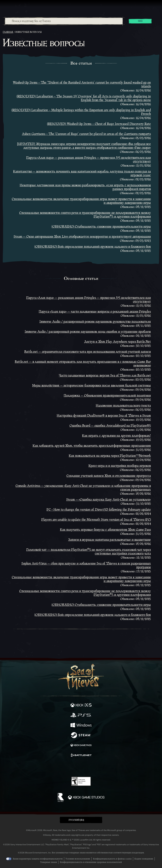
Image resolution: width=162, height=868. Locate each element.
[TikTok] (98, 767)
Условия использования (78, 859)
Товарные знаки (49, 862)
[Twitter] (63, 767)
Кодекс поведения (144, 859)
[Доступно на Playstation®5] (81, 715)
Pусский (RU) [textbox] (76, 820)
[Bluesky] (105, 767)
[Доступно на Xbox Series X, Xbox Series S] (81, 705)
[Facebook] (57, 767)
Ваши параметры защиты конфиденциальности (38, 859)
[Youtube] (81, 767)
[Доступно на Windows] (81, 725)
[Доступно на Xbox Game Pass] (81, 746)
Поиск (140, 21)
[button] (81, 820)
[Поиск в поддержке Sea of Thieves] (64, 21)
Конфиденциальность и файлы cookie (112, 859)
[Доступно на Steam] (81, 735)
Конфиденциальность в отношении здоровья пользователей (91, 862)
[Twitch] (71, 767)
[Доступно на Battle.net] (81, 756)
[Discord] (91, 767)
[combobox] (64, 21)
